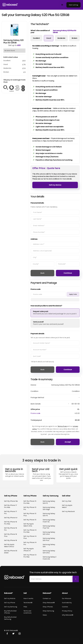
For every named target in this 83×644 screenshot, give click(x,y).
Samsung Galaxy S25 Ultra (49, 533)
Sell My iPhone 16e (11, 501)
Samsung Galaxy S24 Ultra (49, 552)
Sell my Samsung (11, 607)
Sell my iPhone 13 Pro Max (30, 556)
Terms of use (62, 426)
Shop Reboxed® (49, 603)
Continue (68, 273)
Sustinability (67, 603)
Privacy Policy (67, 611)
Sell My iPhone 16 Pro (11, 529)
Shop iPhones (48, 607)
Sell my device (55, 185)
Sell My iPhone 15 (30, 520)
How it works (28, 598)
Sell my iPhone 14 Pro (30, 543)
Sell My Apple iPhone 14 (29, 550)
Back (42, 273)
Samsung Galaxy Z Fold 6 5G (50, 558)
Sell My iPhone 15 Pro (30, 508)
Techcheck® (28, 603)
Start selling (73, 5)
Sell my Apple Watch (67, 506)
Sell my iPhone (10, 603)
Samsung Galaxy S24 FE (49, 502)
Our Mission (67, 598)
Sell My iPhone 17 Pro (11, 512)
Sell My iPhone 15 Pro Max (30, 502)
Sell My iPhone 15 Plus (30, 514)
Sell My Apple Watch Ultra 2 (9, 545)
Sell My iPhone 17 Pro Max (11, 506)
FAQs (25, 607)
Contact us (47, 598)
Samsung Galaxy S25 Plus (49, 539)
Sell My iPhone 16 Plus (11, 535)
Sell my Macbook (68, 511)
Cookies (65, 607)
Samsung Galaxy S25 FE (49, 514)
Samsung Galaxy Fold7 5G (49, 521)
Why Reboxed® (68, 615)
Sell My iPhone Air (11, 518)
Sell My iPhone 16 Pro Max (11, 523)
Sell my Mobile (10, 598)
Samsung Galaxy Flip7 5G (49, 527)
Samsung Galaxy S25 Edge (49, 508)
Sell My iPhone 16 (11, 540)
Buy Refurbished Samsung (10, 618)
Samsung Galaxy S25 (49, 545)
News (45, 615)
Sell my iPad (67, 501)
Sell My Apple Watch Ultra (29, 525)
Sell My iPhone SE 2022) (11, 552)
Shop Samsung (48, 611)
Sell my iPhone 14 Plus (30, 537)
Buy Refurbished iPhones (10, 612)
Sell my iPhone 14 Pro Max (30, 531)
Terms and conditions (27, 612)
